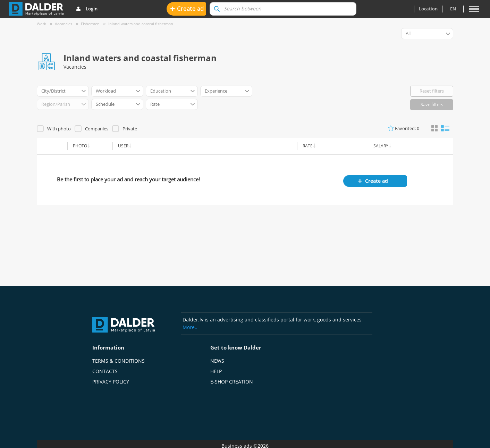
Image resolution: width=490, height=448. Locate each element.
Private (130, 129)
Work (41, 24)
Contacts (105, 371)
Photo (80, 146)
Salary (381, 146)
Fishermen (90, 24)
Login (87, 9)
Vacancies (64, 24)
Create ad (187, 8)
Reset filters (432, 91)
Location (428, 9)
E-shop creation (232, 382)
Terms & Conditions (119, 361)
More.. (190, 327)
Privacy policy (111, 382)
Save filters (432, 104)
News (217, 361)
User (123, 146)
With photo (59, 129)
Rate (308, 146)
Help (216, 371)
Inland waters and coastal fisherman (141, 24)
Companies (97, 129)
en (453, 9)
